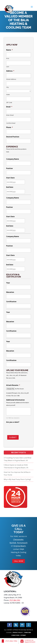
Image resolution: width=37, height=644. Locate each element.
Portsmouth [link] (22, 543)
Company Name (13, 159)
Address (10, 71)
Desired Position (13, 137)
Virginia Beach (19, 546)
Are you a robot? (13, 422)
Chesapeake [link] (18, 539)
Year (8, 283)
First (8, 58)
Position (9, 168)
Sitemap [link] (23, 635)
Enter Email (10, 115)
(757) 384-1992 (15, 600)
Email (9, 107)
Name (9, 50)
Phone (10, 127)
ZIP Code (9, 102)
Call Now (19, 561)
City (8, 87)
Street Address (11, 79)
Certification (11, 302)
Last (8, 67)
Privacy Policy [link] (18, 633)
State (8, 94)
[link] (9, 641)
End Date (10, 187)
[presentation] (21, 428)
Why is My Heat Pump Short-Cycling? (17, 479)
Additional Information (15, 400)
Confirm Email (11, 123)
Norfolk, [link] (13, 543)
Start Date (10, 178)
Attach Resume (13, 385)
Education (10, 292)
